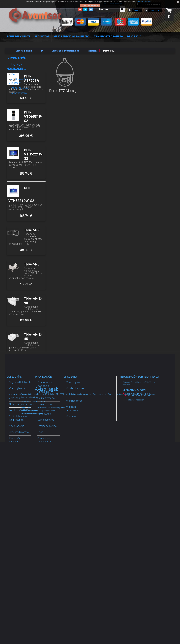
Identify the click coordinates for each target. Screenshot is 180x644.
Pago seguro (17, 63)
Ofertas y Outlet (17, 542)
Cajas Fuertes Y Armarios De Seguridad (17, 565)
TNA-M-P (32, 262)
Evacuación (15, 574)
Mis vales (71, 477)
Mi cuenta (70, 437)
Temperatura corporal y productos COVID (18, 552)
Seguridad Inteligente (20, 443)
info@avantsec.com (136, 460)
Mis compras (73, 443)
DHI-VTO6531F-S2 (33, 148)
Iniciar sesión (155, 10)
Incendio (14, 536)
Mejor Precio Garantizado (72, 37)
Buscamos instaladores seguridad (44, 521)
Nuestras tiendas (19, 92)
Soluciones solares (19, 508)
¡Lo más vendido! (46, 458)
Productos (42, 37)
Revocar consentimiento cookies (46, 550)
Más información (94, 6)
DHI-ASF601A (32, 110)
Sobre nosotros (18, 68)
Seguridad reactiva (19, 492)
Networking (15, 464)
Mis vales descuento (77, 455)
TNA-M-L (32, 296)
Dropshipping (45, 511)
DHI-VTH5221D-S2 (33, 186)
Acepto (83, 6)
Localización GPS (18, 471)
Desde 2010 (134, 37)
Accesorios (15, 524)
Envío (14, 73)
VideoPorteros (17, 486)
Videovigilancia (17, 449)
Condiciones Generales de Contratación (23, 80)
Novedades (15, 100)
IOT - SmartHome (18, 530)
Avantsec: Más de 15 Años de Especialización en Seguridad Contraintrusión (48, 576)
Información (16, 58)
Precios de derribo (47, 486)
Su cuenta (136, 10)
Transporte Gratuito (108, 37)
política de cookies (144, 2)
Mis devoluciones (75, 449)
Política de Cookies (20, 87)
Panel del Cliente (19, 37)
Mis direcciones (74, 461)
